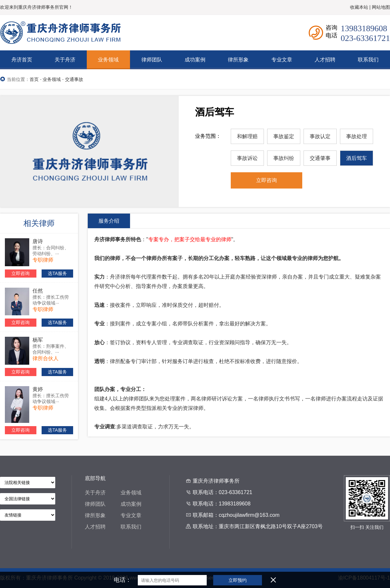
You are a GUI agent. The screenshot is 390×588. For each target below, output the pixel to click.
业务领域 (52, 79)
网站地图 (381, 7)
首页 (34, 79)
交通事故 (74, 79)
